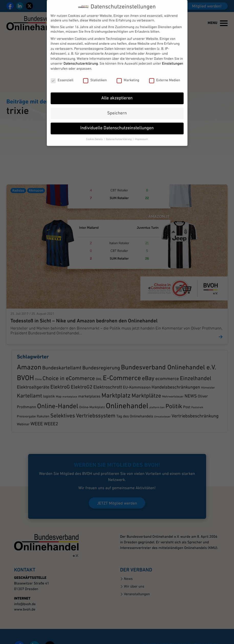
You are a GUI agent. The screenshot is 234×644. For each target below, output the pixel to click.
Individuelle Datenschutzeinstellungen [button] (117, 121)
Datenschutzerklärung (81, 56)
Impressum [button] (141, 132)
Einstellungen (173, 56)
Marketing (128, 73)
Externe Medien (165, 73)
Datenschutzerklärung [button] (119, 132)
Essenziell (62, 73)
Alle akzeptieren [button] (117, 91)
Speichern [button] (117, 106)
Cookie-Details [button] (95, 132)
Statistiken (95, 73)
